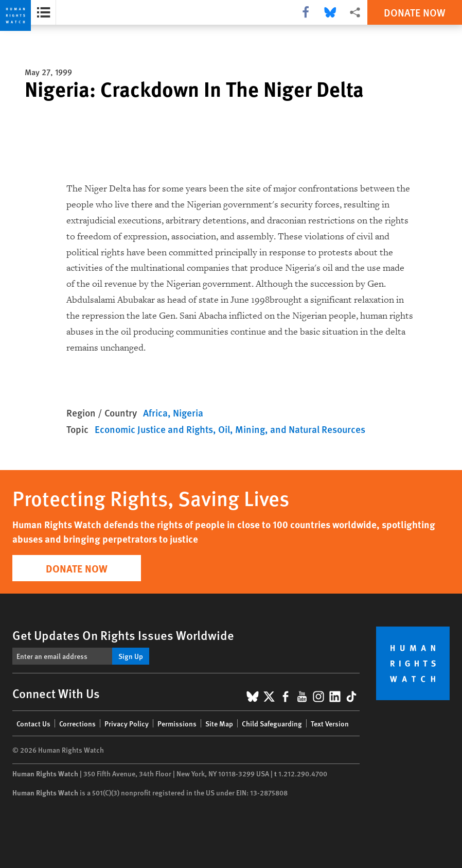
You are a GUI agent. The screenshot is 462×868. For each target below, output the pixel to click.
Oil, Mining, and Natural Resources (292, 429)
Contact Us (33, 723)
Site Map (219, 723)
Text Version (330, 723)
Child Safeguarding (272, 723)
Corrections (77, 723)
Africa (155, 413)
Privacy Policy (127, 723)
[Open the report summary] (43, 12)
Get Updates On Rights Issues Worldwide (123, 635)
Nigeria (188, 413)
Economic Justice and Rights (154, 429)
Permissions (177, 723)
